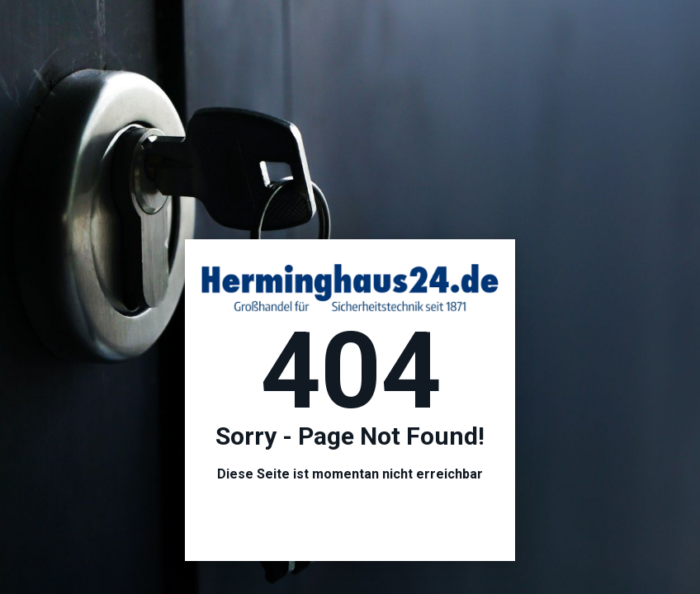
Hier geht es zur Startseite (350, 519)
